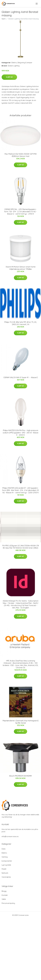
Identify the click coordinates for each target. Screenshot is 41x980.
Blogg (4, 891)
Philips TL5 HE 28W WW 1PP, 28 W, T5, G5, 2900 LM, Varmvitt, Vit (20, 323)
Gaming (5, 857)
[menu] (37, 4)
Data (3, 849)
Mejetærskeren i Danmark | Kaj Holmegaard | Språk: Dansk (21, 722)
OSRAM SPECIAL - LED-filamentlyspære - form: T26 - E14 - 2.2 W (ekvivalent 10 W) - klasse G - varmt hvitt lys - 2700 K (20, 212)
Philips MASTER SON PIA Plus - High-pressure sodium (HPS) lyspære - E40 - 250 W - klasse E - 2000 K (20, 433)
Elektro (14, 63)
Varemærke (6, 877)
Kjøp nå (9, 77)
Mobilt (4, 869)
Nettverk (5, 873)
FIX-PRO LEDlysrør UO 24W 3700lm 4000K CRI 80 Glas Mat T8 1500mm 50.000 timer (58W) (21, 547)
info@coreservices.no (10, 836)
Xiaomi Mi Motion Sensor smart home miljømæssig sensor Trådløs (21, 268)
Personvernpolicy (8, 903)
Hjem (4, 19)
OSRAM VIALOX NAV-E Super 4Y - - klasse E (21, 377)
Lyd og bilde (6, 865)
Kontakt (5, 895)
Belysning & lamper (25, 63)
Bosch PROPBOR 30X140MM (21, 776)
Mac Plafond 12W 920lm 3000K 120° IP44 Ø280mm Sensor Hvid (21, 155)
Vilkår (4, 899)
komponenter (7, 861)
